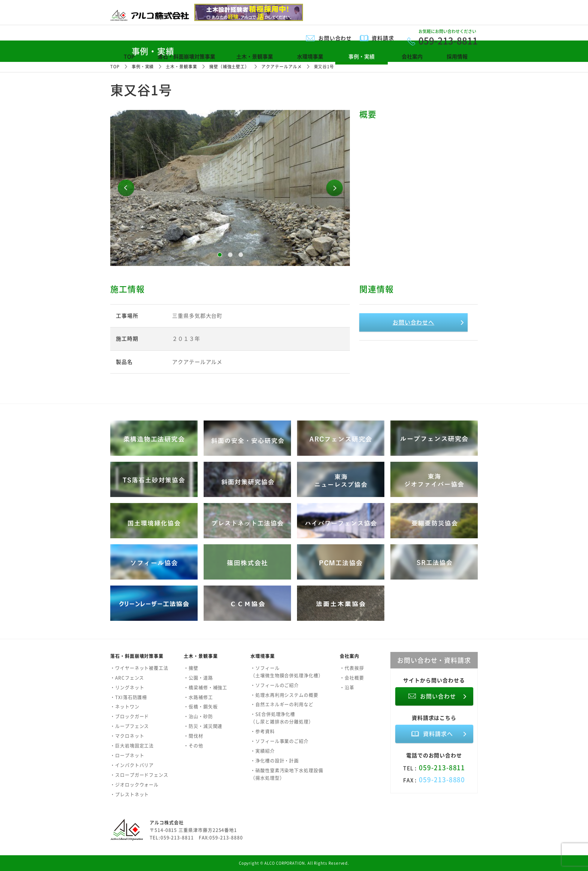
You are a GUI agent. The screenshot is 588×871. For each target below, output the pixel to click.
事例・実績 (361, 56)
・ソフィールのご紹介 (275, 685)
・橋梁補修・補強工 (205, 688)
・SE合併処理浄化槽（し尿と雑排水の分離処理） (282, 718)
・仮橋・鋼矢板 (201, 707)
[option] (230, 188)
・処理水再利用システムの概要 (284, 695)
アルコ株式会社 (166, 823)
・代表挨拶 (352, 668)
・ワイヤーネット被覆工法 (139, 668)
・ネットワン (125, 707)
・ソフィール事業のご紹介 (280, 741)
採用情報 (457, 56)
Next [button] (334, 188)
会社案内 (412, 56)
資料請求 (383, 38)
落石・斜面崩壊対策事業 (186, 56)
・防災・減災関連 (203, 726)
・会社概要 (352, 678)
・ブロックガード (130, 716)
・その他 (193, 746)
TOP (129, 56)
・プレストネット (130, 794)
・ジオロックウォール (134, 785)
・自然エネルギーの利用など (282, 704)
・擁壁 (191, 668)
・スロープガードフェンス (139, 775)
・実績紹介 (263, 751)
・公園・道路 (198, 678)
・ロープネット (127, 755)
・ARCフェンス (127, 678)
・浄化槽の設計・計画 (275, 761)
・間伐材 (193, 736)
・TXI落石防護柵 (129, 697)
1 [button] (220, 255)
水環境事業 (310, 56)
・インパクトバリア (132, 765)
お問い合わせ (335, 38)
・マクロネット (127, 736)
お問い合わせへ (413, 322)
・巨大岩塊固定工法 (132, 746)
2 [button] (230, 255)
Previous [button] (126, 188)
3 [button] (241, 255)
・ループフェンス (130, 726)
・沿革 (347, 688)
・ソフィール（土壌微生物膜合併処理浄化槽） (287, 672)
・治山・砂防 (198, 716)
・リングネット (127, 688)
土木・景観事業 (255, 56)
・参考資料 (263, 731)
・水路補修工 (198, 697)
